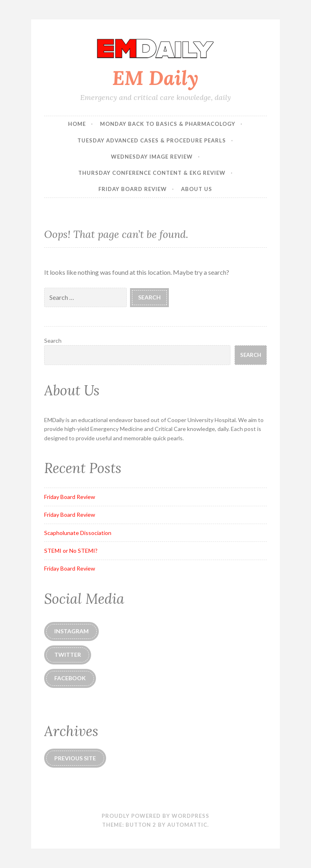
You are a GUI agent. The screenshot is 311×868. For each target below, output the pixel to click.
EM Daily (155, 78)
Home (77, 124)
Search (53, 341)
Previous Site (75, 758)
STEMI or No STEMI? (71, 551)
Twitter (68, 655)
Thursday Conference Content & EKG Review (152, 173)
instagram (71, 631)
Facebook (70, 678)
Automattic (187, 825)
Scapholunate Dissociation (78, 533)
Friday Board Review (133, 189)
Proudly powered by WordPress (155, 816)
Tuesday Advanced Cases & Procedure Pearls (152, 140)
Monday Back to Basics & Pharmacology (168, 124)
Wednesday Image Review (152, 157)
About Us (197, 189)
